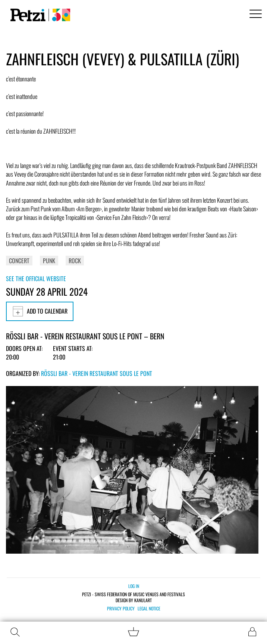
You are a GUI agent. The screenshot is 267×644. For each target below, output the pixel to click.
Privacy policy (121, 609)
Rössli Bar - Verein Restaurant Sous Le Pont (97, 373)
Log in (134, 586)
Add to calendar (40, 311)
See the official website (36, 279)
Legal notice (149, 609)
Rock (75, 261)
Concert (19, 261)
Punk (49, 261)
